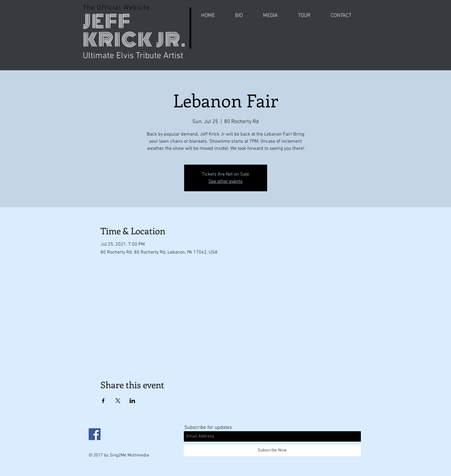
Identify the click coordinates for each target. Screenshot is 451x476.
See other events (225, 182)
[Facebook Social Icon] (95, 434)
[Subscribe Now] (272, 450)
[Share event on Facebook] (103, 401)
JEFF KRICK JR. (134, 31)
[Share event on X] (118, 401)
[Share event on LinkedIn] (132, 401)
